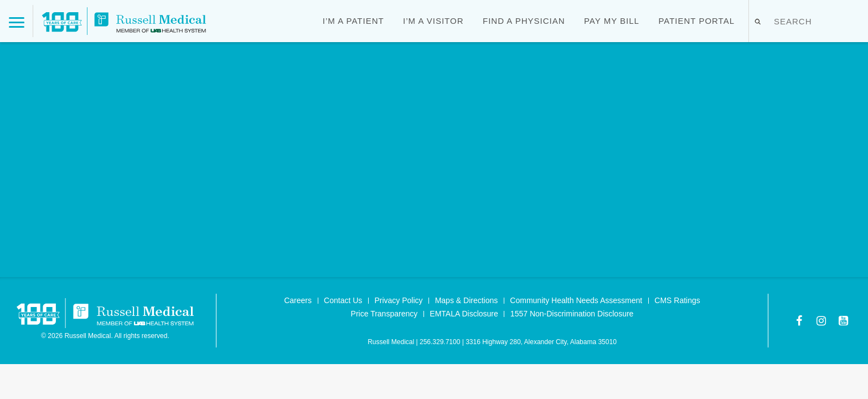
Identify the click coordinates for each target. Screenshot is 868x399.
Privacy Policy (398, 300)
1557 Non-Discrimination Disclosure (572, 314)
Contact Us (343, 300)
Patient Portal (696, 21)
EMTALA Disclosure (464, 314)
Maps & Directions (467, 300)
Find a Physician (524, 21)
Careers (298, 300)
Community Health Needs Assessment (576, 300)
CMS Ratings (677, 300)
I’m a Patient (353, 21)
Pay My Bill (612, 21)
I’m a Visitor (433, 21)
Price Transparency (384, 314)
